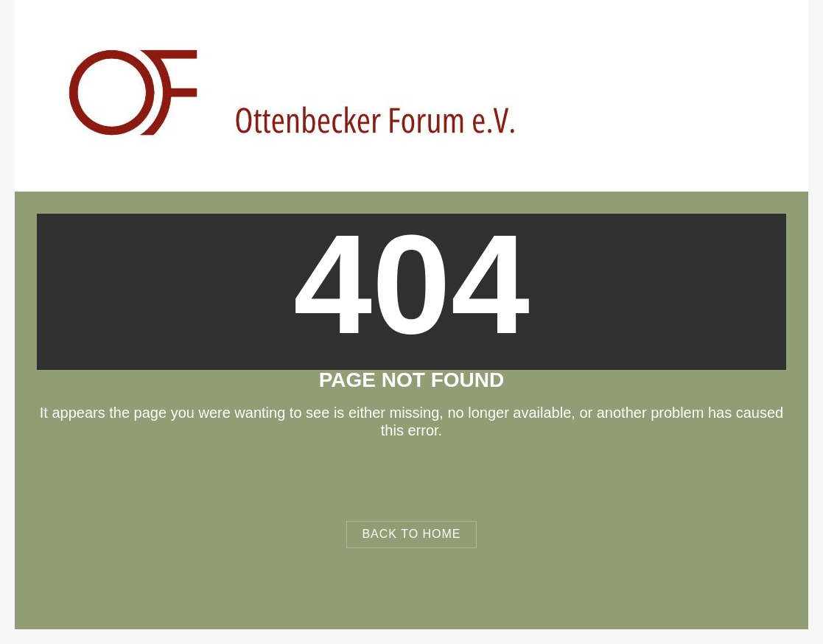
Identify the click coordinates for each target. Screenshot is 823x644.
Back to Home (411, 534)
